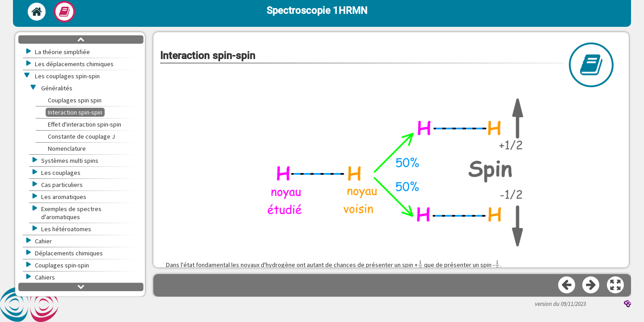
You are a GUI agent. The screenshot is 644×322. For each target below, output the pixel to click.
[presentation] (420, 265)
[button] (391, 171)
